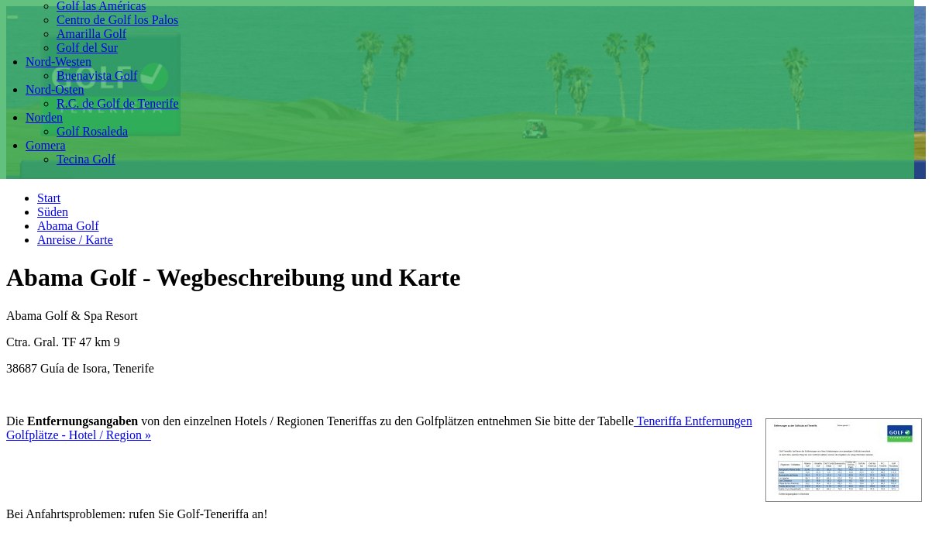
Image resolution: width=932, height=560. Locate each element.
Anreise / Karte (75, 240)
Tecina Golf (86, 159)
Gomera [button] (46, 145)
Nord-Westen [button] (58, 62)
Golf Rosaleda (92, 131)
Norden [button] (44, 117)
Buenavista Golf (97, 76)
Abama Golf (68, 226)
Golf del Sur (87, 48)
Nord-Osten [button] (55, 89)
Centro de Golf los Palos (117, 20)
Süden (53, 212)
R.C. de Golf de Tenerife (118, 103)
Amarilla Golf (91, 34)
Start (49, 198)
